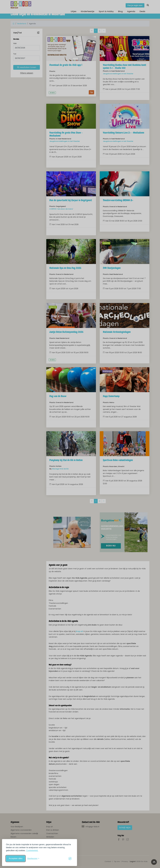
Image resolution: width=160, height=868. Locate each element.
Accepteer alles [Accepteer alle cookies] (16, 858)
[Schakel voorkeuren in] (33, 859)
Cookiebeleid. (32, 850)
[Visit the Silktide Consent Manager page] (70, 859)
